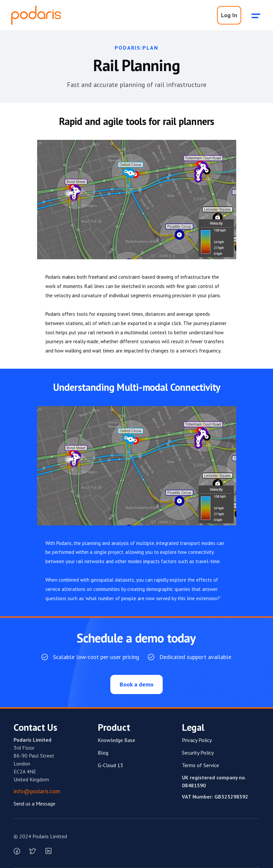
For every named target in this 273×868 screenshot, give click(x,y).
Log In (229, 15)
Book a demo (136, 684)
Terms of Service (200, 765)
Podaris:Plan (136, 48)
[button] (256, 15)
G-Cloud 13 (110, 765)
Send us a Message (34, 804)
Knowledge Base (116, 740)
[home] (36, 15)
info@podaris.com (37, 791)
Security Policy (198, 753)
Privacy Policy (197, 740)
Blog (103, 753)
